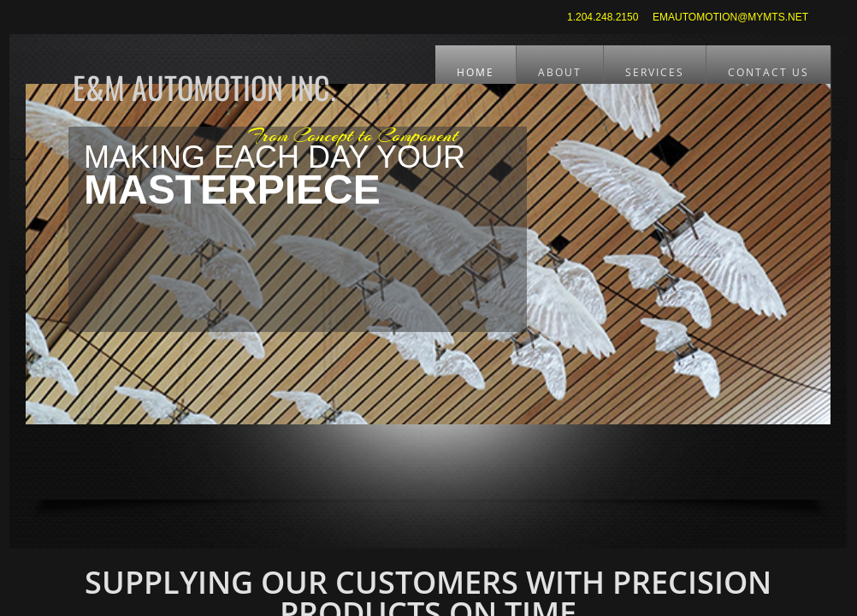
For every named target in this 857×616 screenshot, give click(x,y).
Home (476, 72)
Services (655, 72)
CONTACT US (768, 72)
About (560, 72)
